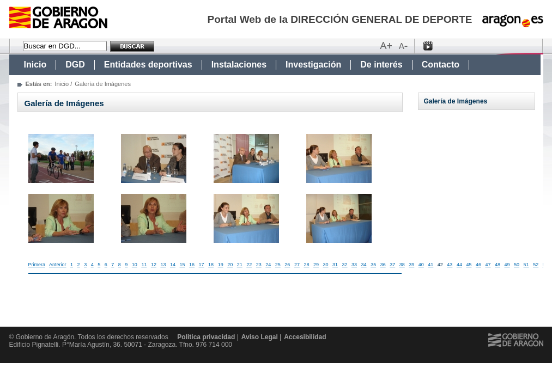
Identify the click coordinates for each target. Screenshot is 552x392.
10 (135, 265)
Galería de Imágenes (456, 101)
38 (402, 265)
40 (421, 265)
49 (507, 265)
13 (163, 265)
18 (211, 265)
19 (221, 265)
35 (373, 265)
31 (335, 265)
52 (536, 265)
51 (526, 265)
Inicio (35, 65)
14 (173, 265)
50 (517, 265)
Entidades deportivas (148, 65)
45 (469, 265)
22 (249, 265)
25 (278, 265)
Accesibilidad (305, 337)
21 (240, 265)
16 (192, 265)
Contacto (441, 65)
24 (268, 265)
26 (287, 265)
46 (478, 265)
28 (306, 265)
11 (144, 265)
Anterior (58, 265)
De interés (381, 65)
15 (183, 265)
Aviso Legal (260, 337)
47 (488, 265)
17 (202, 265)
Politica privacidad (206, 337)
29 (316, 265)
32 (345, 265)
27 (297, 265)
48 (498, 265)
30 (325, 265)
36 (383, 265)
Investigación (313, 65)
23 (259, 265)
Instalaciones (239, 65)
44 (459, 265)
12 (154, 265)
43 (450, 265)
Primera (37, 265)
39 (411, 265)
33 (354, 265)
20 (230, 265)
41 (430, 265)
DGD (75, 65)
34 (364, 265)
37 (392, 265)
